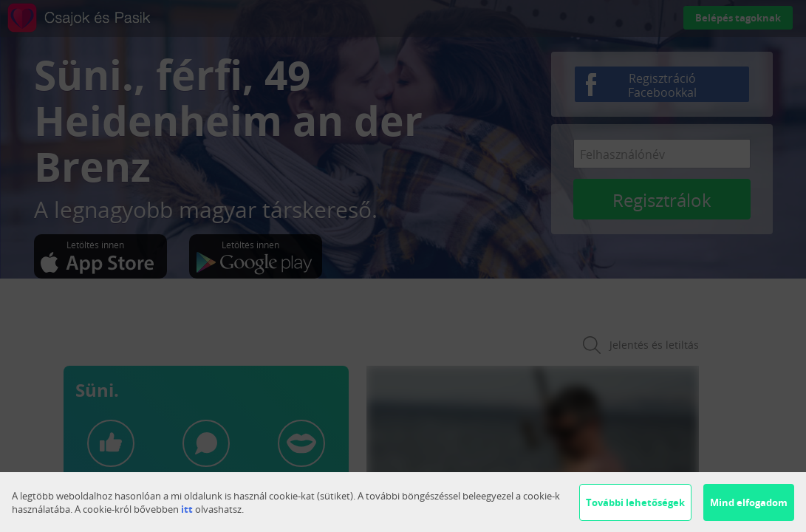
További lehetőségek (635, 502)
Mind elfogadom (749, 502)
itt (187, 509)
